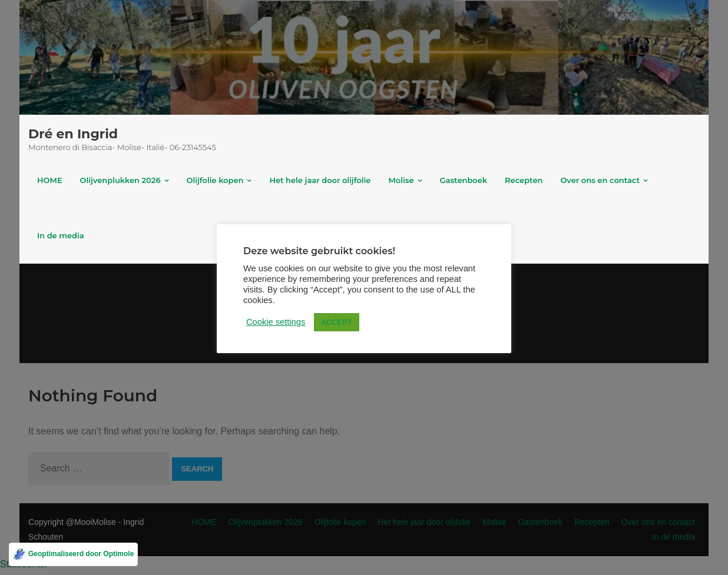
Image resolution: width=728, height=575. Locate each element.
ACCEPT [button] (337, 322)
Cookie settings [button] (276, 322)
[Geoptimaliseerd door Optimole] (73, 554)
